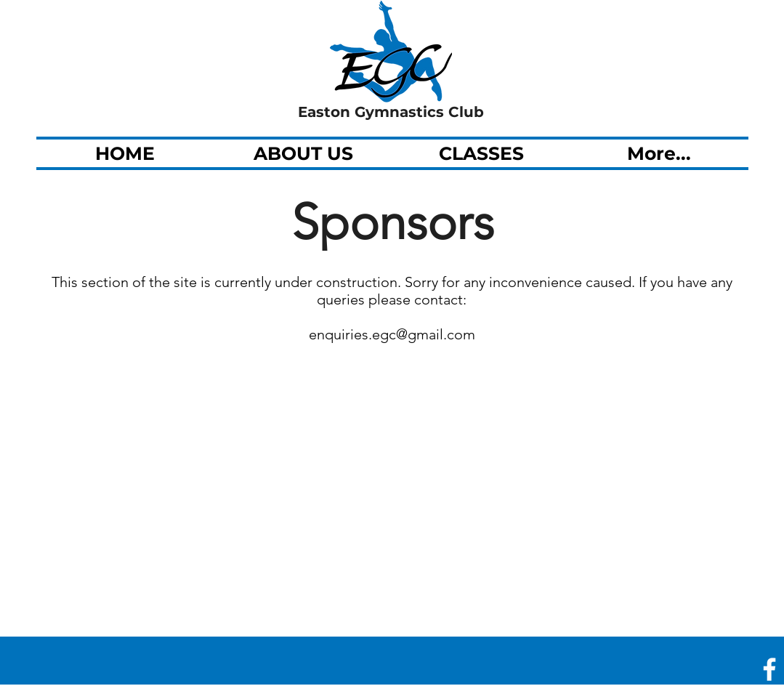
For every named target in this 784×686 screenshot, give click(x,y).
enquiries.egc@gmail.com (392, 334)
